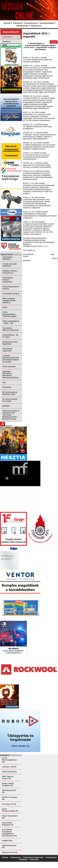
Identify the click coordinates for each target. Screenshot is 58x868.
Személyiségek (47, 23)
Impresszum (16, 857)
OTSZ (5, 307)
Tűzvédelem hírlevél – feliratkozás (8, 280)
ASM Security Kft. (10, 772)
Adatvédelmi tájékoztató (33, 857)
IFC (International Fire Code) (10, 400)
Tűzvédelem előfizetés (8, 258)
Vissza (54, 42)
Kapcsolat (34, 859)
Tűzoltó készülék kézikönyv (10, 265)
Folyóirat (17, 23)
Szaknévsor (36, 26)
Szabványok (7, 41)
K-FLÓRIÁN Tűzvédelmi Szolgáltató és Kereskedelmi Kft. (10, 833)
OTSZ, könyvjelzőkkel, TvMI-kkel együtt (9, 314)
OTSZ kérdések (9, 367)
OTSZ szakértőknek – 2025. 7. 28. (11, 322)
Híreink (7, 23)
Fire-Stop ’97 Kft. (9, 804)
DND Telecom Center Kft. (8, 778)
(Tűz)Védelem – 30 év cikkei (10, 336)
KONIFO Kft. (7, 841)
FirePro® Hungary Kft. (10, 798)
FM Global (7, 387)
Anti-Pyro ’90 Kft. (9, 767)
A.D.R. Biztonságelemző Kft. (9, 760)
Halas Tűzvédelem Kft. (10, 817)
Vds (4, 382)
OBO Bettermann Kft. (9, 846)
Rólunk (5, 857)
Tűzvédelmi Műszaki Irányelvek (11, 329)
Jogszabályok (7, 37)
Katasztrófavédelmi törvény (11, 288)
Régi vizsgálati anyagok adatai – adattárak (10, 300)
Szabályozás (22, 26)
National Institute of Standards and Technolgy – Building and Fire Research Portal (11, 415)
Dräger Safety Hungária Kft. (8, 784)
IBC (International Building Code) (10, 393)
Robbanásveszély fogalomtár (10, 343)
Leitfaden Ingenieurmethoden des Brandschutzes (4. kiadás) (11, 359)
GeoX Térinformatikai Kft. (10, 810)
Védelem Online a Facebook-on (10, 272)
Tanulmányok (30, 23)
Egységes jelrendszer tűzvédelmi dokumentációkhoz (11, 374)
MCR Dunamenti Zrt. (9, 791)
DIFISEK (6, 406)
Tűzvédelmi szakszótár (7, 350)
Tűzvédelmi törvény (11, 294)
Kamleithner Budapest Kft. (8, 824)
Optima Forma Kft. (10, 852)
